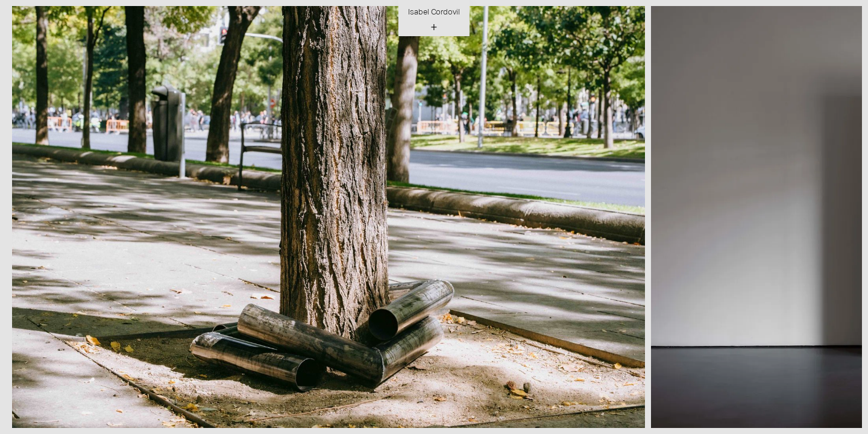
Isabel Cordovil (434, 12)
